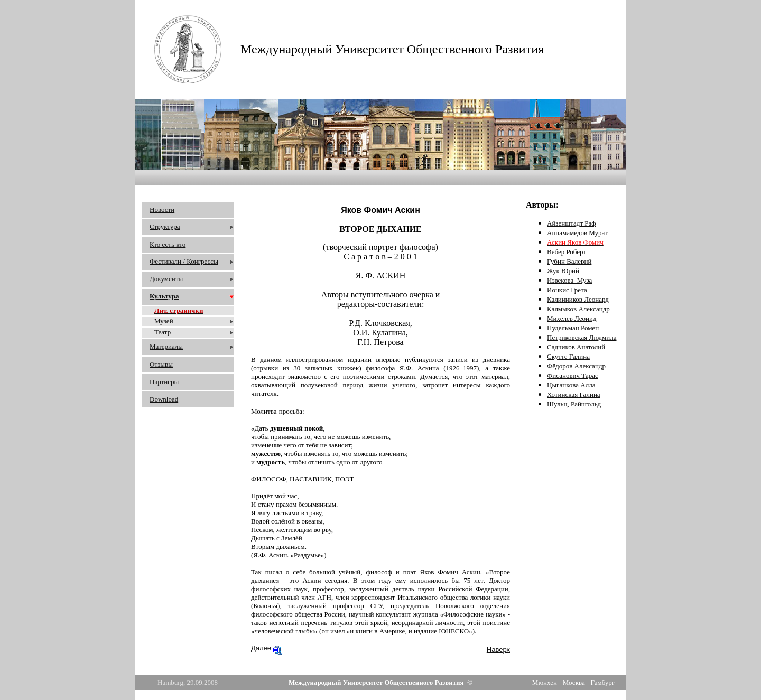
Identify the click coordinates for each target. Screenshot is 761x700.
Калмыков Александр (578, 309)
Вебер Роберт (567, 252)
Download (164, 399)
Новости (162, 209)
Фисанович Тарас (573, 375)
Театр (163, 332)
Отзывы (161, 364)
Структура (165, 226)
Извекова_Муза (569, 280)
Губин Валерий (569, 261)
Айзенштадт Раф (572, 223)
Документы (166, 279)
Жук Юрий (563, 271)
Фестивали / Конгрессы (184, 261)
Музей (164, 321)
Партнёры (164, 382)
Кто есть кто (168, 244)
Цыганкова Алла (571, 385)
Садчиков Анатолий (576, 347)
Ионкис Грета (567, 290)
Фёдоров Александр (576, 366)
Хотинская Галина (574, 394)
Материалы (166, 346)
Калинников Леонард (578, 299)
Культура (164, 296)
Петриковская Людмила (582, 337)
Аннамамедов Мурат (577, 233)
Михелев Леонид (572, 318)
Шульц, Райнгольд (574, 404)
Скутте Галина (568, 356)
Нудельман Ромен (573, 328)
